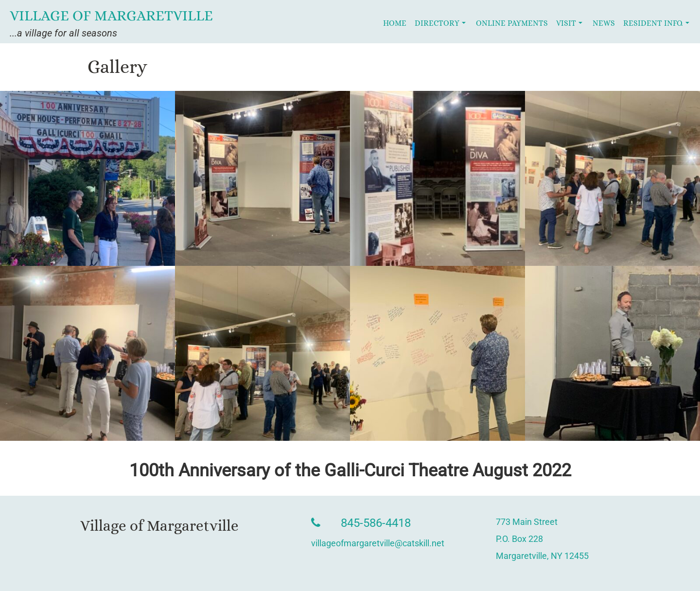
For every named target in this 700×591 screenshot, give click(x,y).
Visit (569, 23)
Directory (440, 23)
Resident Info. (656, 23)
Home (395, 23)
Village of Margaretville (111, 16)
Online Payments (512, 23)
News (604, 23)
